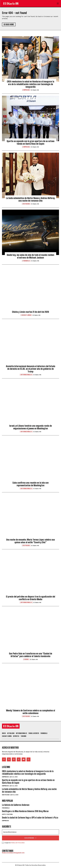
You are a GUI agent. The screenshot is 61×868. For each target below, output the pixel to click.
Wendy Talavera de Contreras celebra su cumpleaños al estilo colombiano (31, 712)
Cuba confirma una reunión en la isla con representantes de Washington (31, 484)
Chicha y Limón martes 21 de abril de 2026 (30, 312)
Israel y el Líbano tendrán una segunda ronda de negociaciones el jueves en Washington (31, 427)
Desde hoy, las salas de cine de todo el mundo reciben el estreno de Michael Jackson (30, 256)
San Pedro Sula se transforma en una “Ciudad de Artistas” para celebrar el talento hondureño (31, 655)
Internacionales (26, 375)
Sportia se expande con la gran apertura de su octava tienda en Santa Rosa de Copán (31, 142)
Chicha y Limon (26, 315)
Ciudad (26, 659)
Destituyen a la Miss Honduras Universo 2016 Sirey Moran (25, 811)
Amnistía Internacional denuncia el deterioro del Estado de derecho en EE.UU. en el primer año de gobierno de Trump (31, 369)
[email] (30, 832)
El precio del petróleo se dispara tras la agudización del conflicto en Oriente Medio (31, 598)
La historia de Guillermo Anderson (16, 805)
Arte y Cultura (7, 814)
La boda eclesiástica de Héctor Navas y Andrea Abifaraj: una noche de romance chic (31, 199)
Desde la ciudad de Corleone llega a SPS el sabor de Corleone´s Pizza (30, 818)
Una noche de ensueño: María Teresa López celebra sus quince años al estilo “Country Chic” (30, 541)
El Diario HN (35, 90)
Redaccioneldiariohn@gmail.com (13, 853)
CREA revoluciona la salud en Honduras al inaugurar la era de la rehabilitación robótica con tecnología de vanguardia (31, 84)
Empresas (26, 90)
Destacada (26, 204)
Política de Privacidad (17, 843)
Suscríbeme (30, 838)
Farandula (26, 261)
